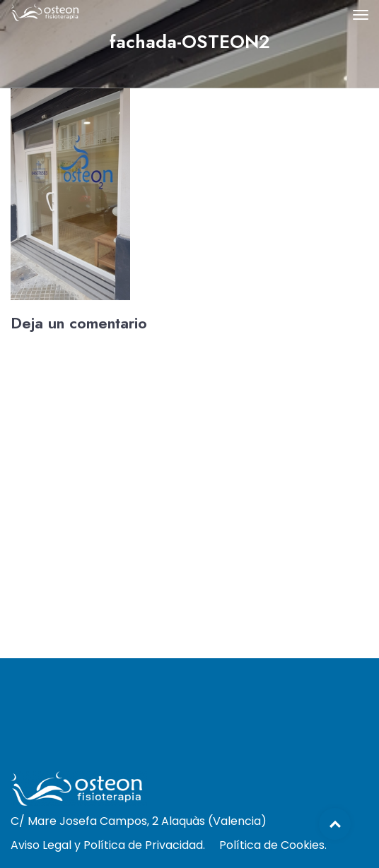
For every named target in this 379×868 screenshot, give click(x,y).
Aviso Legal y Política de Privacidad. (108, 845)
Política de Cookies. (273, 845)
